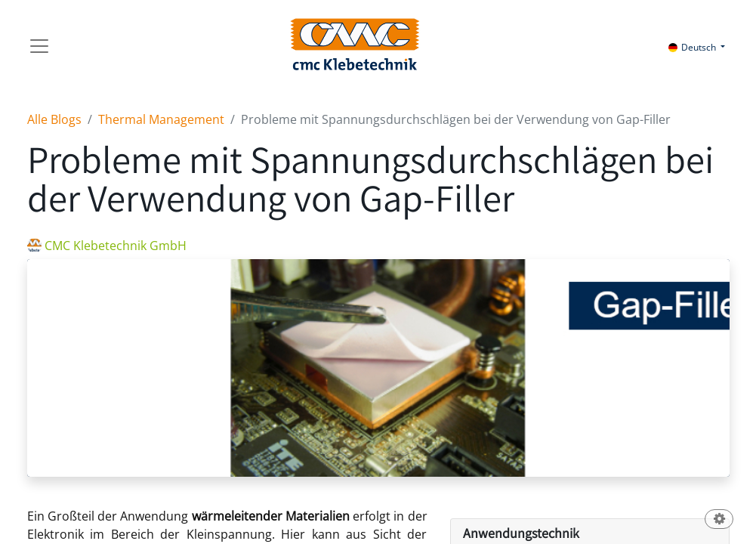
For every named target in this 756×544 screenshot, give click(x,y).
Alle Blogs (54, 119)
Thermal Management (161, 119)
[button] (719, 520)
